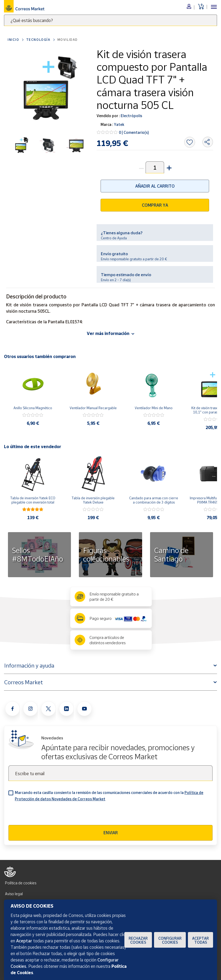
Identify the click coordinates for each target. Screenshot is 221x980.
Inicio (13, 40)
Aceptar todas (200, 940)
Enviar (111, 833)
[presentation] (49, 815)
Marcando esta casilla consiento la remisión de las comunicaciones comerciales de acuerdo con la (109, 796)
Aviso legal (14, 894)
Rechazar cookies (138, 940)
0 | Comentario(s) (134, 132)
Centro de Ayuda (114, 238)
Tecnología (38, 40)
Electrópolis (131, 116)
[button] (169, 167)
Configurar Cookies (170, 940)
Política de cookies (21, 883)
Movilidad (68, 40)
